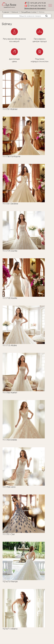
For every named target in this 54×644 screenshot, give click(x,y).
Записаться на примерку (35, 8)
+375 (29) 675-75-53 (38, 3)
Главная (6, 12)
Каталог (15, 12)
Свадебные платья (29, 12)
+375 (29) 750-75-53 (38, 6)
